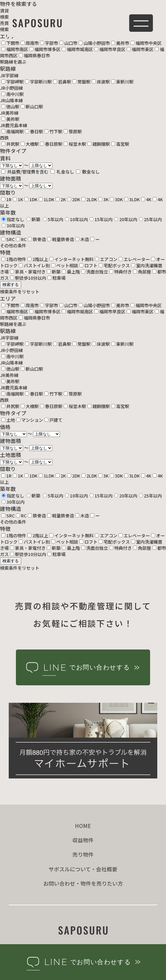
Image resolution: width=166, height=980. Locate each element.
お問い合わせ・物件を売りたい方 (83, 883)
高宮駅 (120, 144)
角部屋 (142, 272)
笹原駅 (73, 131)
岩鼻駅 (62, 82)
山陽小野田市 (94, 43)
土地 (8, 420)
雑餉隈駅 (99, 144)
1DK (31, 199)
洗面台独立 (95, 272)
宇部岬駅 (12, 82)
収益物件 (83, 840)
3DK (116, 199)
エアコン (106, 259)
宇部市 (49, 43)
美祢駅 (10, 119)
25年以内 (150, 219)
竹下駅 (53, 131)
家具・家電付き (28, 272)
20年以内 (126, 219)
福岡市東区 (140, 49)
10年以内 (76, 219)
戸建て (53, 420)
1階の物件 (14, 259)
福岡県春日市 (34, 55)
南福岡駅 (12, 131)
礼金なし (63, 172)
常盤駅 (81, 82)
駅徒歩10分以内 (28, 278)
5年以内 (53, 219)
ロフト (88, 265)
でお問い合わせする (82, 668)
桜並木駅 (75, 144)
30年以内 (13, 226)
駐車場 (56, 278)
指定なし (13, 219)
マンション (30, 420)
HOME (83, 826)
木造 (82, 239)
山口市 (68, 43)
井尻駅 (10, 144)
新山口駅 (32, 107)
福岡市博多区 (45, 49)
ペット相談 (65, 265)
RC (21, 239)
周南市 (30, 43)
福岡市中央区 (146, 43)
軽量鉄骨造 (61, 239)
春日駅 (34, 131)
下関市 (10, 43)
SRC (8, 239)
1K (18, 199)
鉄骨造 (37, 239)
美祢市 (120, 43)
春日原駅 (51, 144)
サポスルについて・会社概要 (83, 869)
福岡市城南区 (77, 49)
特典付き (120, 272)
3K (103, 199)
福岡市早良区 (110, 49)
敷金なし (88, 172)
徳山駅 (10, 107)
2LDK (89, 199)
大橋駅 (30, 144)
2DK (74, 199)
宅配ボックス (114, 265)
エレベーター (134, 259)
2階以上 (38, 259)
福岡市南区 (15, 49)
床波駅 (101, 82)
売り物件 (83, 854)
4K (146, 199)
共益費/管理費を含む (25, 172)
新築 (33, 219)
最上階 (71, 272)
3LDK (132, 199)
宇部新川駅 (38, 82)
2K (61, 199)
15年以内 (101, 219)
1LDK (46, 199)
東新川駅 (122, 82)
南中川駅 (12, 94)
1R (6, 199)
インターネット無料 (71, 259)
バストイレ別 (34, 265)
